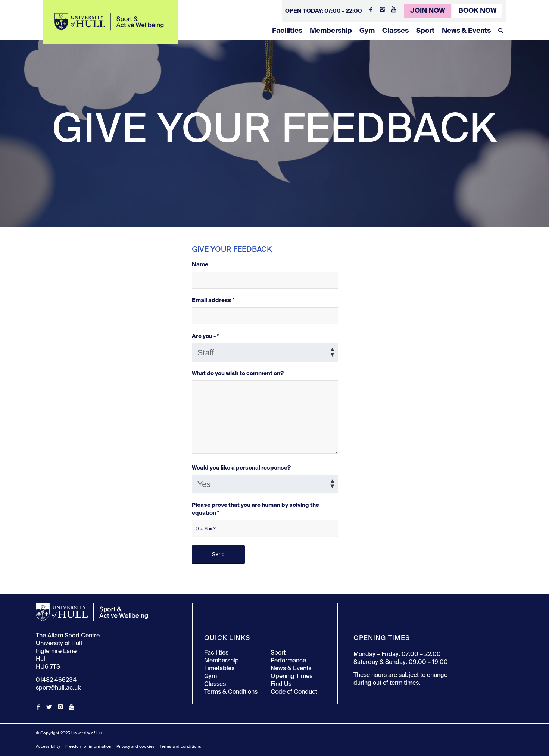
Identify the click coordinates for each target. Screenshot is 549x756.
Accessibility (48, 746)
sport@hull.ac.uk (58, 688)
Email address (213, 301)
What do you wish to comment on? (238, 374)
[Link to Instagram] (382, 9)
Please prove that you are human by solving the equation (255, 509)
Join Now (428, 11)
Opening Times (291, 677)
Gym (367, 31)
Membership (331, 31)
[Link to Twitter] (49, 707)
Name (200, 265)
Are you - (205, 336)
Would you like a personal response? (241, 468)
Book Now (477, 11)
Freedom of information (88, 746)
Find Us (281, 684)
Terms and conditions (180, 746)
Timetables (219, 669)
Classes (395, 31)
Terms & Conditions (231, 692)
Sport (425, 31)
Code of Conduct (294, 692)
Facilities (287, 31)
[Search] (501, 31)
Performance (288, 661)
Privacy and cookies (135, 746)
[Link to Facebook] (371, 9)
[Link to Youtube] (393, 9)
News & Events (466, 31)
